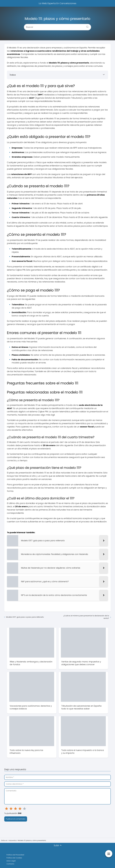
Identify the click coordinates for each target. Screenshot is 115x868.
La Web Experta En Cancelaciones (57, 3)
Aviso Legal (11, 861)
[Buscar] (87, 26)
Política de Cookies (14, 858)
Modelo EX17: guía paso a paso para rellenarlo (25, 617)
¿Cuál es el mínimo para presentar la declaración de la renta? (86, 617)
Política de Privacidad (15, 855)
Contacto (10, 864)
